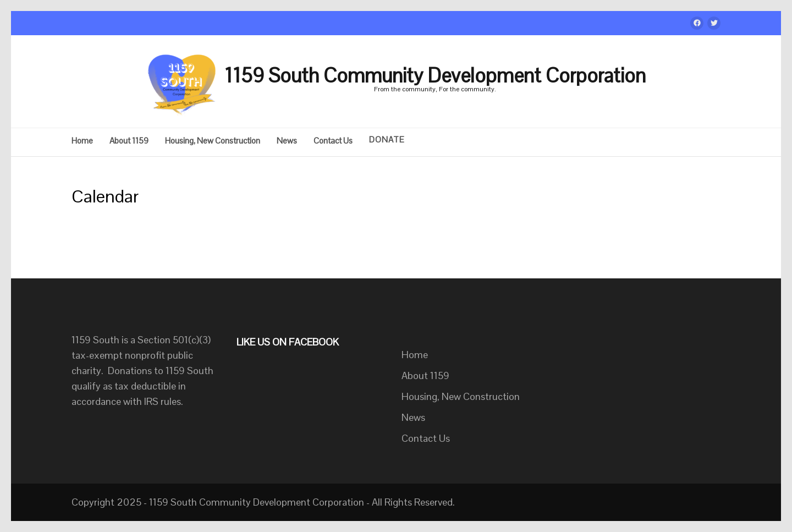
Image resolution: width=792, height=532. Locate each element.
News (287, 141)
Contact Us (333, 141)
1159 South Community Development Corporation (435, 76)
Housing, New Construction (213, 141)
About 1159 (129, 141)
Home (82, 141)
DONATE (387, 140)
